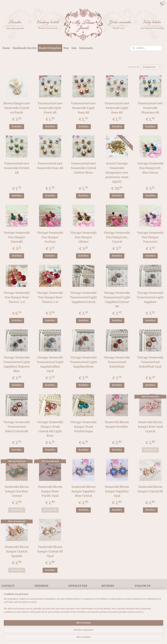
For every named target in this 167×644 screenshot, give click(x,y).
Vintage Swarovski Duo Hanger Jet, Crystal (117, 237)
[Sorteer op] (152, 67)
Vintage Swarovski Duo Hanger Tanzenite (150, 237)
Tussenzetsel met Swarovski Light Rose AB (117, 108)
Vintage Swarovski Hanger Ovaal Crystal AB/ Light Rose (50, 429)
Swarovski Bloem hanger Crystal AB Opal (50, 551)
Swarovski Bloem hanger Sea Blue (117, 424)
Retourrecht (8, 606)
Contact (6, 613)
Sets (37, 613)
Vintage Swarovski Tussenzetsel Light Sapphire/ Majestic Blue (17, 364)
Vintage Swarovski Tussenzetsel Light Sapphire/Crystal (83, 297)
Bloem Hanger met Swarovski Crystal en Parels (17, 108)
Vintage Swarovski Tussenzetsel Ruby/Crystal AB (17, 427)
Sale (74, 48)
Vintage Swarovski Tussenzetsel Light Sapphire (150, 297)
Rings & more (42, 616)
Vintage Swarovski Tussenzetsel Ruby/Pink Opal (150, 362)
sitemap (74, 638)
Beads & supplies (44, 620)
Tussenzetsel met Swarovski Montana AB (150, 108)
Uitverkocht (150, 450)
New (66, 48)
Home (6, 48)
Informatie (86, 48)
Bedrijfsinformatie (11, 595)
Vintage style (42, 609)
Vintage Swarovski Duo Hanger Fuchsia (50, 237)
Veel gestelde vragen (12, 609)
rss (80, 638)
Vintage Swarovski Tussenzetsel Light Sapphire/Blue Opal (50, 364)
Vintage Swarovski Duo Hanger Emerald (17, 237)
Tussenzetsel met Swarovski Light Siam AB (83, 108)
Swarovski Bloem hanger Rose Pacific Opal (50, 491)
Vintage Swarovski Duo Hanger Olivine (83, 237)
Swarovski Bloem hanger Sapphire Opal (117, 491)
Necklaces (40, 599)
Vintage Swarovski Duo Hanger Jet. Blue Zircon (150, 168)
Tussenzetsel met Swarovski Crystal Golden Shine (83, 168)
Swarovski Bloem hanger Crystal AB (150, 489)
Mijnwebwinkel (121, 638)
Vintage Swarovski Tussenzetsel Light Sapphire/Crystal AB (117, 300)
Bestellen (17, 127)
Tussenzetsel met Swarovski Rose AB (50, 166)
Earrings (39, 606)
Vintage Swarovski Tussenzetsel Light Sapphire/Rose (83, 362)
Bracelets (40, 602)
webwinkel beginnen (92, 638)
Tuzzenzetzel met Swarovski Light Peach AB (50, 108)
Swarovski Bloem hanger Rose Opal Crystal (150, 427)
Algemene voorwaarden (15, 602)
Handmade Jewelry (25, 48)
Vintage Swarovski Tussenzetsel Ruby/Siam (117, 362)
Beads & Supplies (50, 48)
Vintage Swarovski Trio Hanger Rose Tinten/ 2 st (17, 297)
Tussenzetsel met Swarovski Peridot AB (17, 168)
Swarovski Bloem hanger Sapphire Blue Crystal (83, 491)
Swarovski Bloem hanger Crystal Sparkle (17, 551)
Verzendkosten (10, 599)
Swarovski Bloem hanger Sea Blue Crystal (17, 491)
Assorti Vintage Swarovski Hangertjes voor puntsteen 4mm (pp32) (117, 173)
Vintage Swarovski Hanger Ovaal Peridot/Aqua (83, 427)
